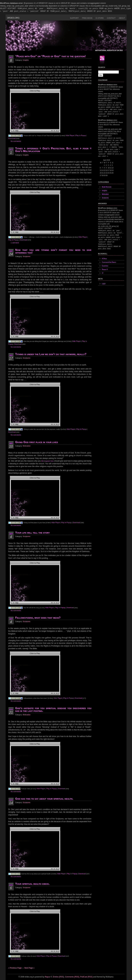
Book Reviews (107, 187)
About (122, 18)
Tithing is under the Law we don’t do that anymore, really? (51, 354)
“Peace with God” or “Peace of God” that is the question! (51, 56)
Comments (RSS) (72, 977)
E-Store (100, 18)
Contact (111, 18)
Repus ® (105, 269)
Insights (26, 60)
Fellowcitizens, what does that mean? (38, 618)
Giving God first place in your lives (37, 442)
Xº (103, 273)
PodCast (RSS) (86, 977)
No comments (16, 141)
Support (74, 18)
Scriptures (27, 256)
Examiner (105, 266)
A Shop (104, 259)
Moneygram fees (47, 461)
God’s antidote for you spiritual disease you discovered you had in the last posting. (53, 710)
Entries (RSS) (58, 977)
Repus (47, 977)
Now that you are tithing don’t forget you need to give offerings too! (53, 251)
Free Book (87, 18)
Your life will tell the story (33, 533)
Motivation (27, 446)
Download (12, 138)
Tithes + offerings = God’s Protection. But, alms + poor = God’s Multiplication (53, 150)
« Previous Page (15, 968)
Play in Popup (81, 135)
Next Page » (29, 968)
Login (104, 284)
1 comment (15, 243)
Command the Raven (109, 262)
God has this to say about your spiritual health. (44, 799)
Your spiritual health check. (33, 884)
